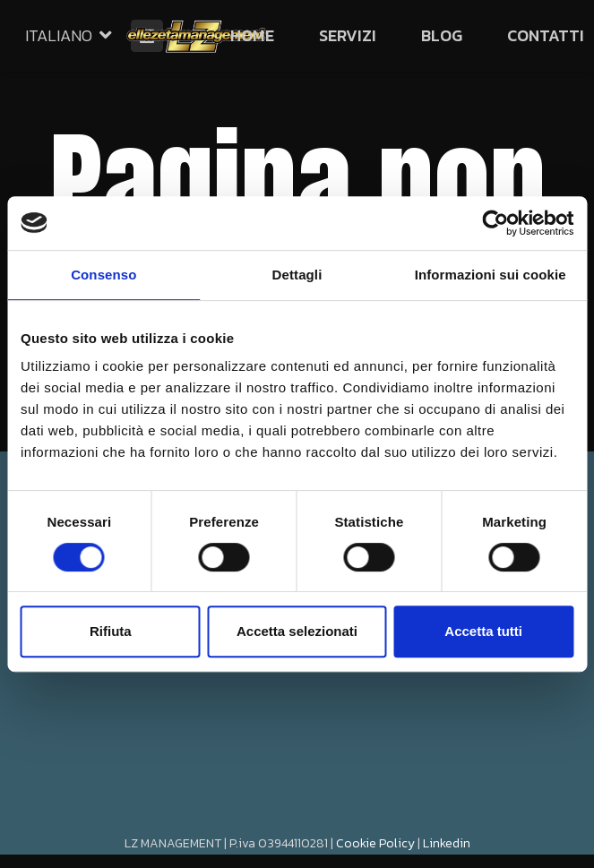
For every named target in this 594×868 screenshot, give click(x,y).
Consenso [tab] (103, 275)
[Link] (197, 36)
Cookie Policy (375, 843)
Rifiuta (111, 631)
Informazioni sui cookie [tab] (491, 275)
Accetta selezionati (297, 631)
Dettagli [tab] (297, 275)
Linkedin (447, 843)
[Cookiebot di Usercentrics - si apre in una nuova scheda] (495, 223)
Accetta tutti (483, 631)
